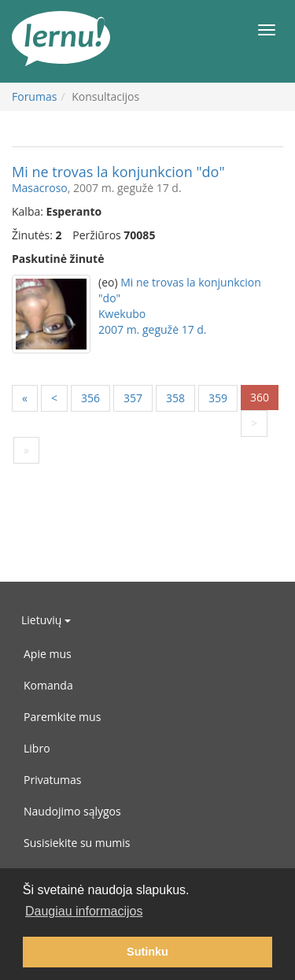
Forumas (34, 96)
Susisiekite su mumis (77, 843)
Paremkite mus (62, 717)
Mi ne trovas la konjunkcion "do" (118, 172)
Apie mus (48, 654)
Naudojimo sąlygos (72, 811)
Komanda (48, 685)
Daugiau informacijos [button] (84, 911)
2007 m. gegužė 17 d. (153, 329)
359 (218, 398)
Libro (37, 748)
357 (133, 398)
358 (175, 398)
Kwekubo (122, 314)
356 (90, 398)
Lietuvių (46, 620)
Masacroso (40, 188)
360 (260, 397)
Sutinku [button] (147, 952)
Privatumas (52, 780)
